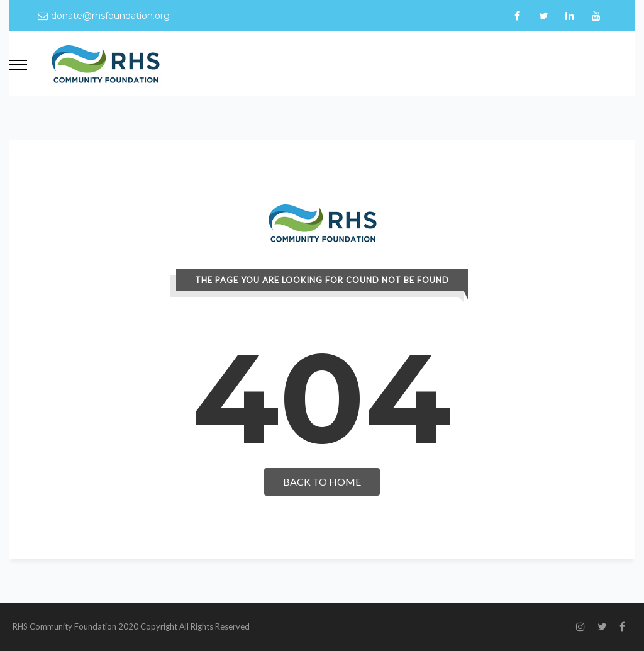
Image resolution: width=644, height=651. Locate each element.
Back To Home (322, 481)
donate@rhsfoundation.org (110, 16)
